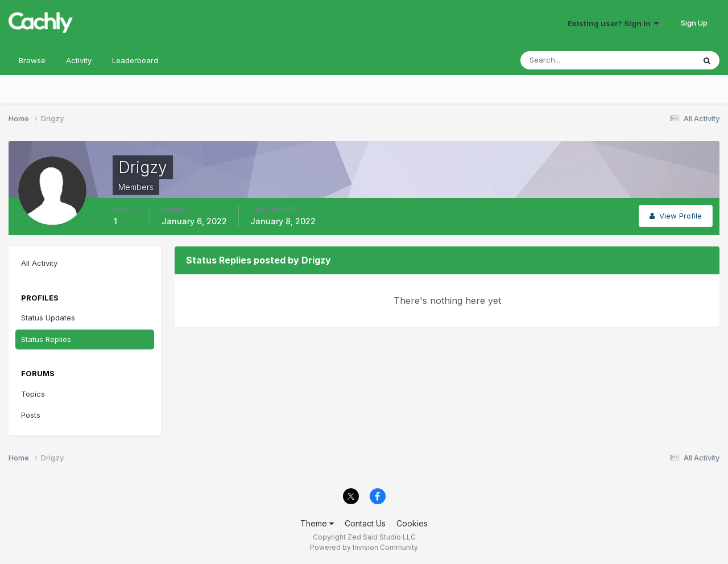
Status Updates (48, 318)
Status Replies (46, 339)
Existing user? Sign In (613, 23)
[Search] (570, 60)
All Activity (39, 263)
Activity (79, 60)
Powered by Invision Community (364, 547)
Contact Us (365, 523)
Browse (32, 60)
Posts (31, 415)
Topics (33, 394)
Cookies (412, 523)
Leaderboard (135, 60)
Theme (317, 523)
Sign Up (694, 23)
